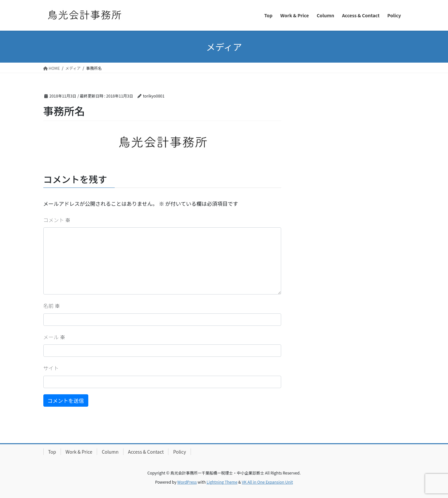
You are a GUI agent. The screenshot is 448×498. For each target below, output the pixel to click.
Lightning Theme (222, 482)
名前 (52, 306)
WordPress (187, 482)
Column (110, 452)
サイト (51, 368)
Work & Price (79, 452)
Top (52, 452)
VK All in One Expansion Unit (267, 482)
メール (54, 337)
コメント (57, 220)
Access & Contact (146, 452)
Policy (179, 452)
